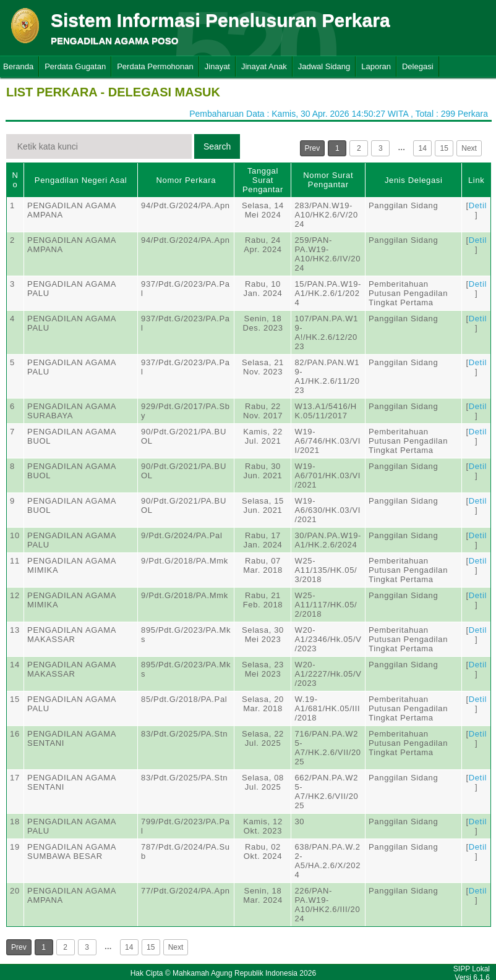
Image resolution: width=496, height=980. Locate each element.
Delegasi (418, 66)
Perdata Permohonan (155, 66)
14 (423, 148)
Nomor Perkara (186, 180)
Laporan (376, 66)
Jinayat (217, 66)
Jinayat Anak (264, 66)
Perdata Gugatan (75, 66)
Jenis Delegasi (414, 180)
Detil (478, 205)
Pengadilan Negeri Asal (81, 180)
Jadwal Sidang (324, 66)
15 (444, 148)
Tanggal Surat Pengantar (263, 180)
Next (469, 148)
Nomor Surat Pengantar (328, 180)
